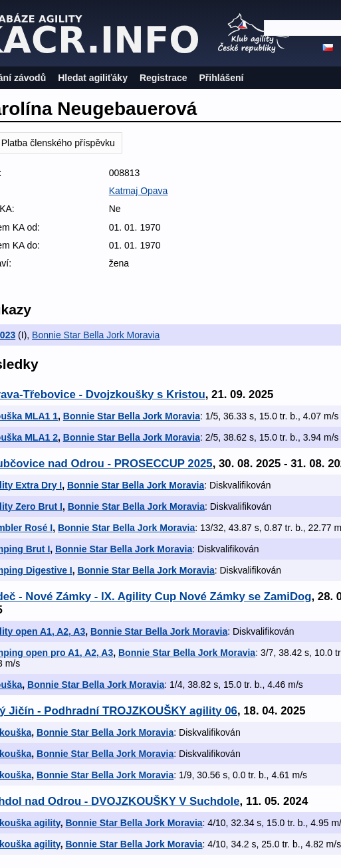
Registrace (164, 78)
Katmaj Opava (139, 191)
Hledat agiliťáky (93, 78)
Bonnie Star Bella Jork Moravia (96, 335)
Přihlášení (222, 78)
